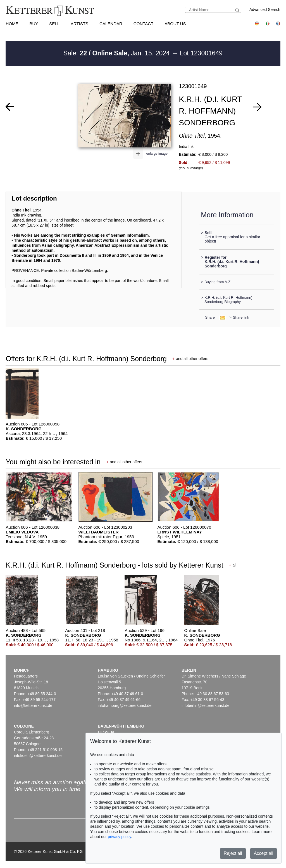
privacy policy (119, 837)
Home (12, 24)
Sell (54, 24)
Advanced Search (265, 10)
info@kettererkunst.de (33, 705)
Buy (34, 24)
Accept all (264, 853)
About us (175, 24)
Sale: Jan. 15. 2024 (117, 53)
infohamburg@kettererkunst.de (125, 705)
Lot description (34, 198)
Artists (79, 24)
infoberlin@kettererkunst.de (205, 705)
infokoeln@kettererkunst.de (38, 756)
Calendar (111, 24)
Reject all (233, 853)
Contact (143, 24)
